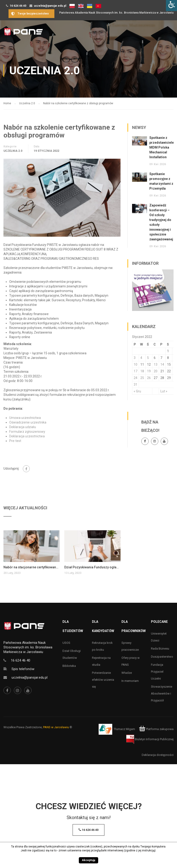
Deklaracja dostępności (158, 755)
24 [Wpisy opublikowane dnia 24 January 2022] (136, 378)
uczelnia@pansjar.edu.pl (50, 6)
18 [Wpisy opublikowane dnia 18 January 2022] (142, 371)
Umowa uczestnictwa (25, 418)
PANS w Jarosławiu (56, 727)
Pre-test (15, 441)
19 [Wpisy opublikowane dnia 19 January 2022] (149, 371)
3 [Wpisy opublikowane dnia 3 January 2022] (135, 358)
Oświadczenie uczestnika (28, 422)
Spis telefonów (23, 669)
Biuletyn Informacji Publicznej (150, 739)
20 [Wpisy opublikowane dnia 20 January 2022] (156, 371)
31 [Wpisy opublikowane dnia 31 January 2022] (136, 385)
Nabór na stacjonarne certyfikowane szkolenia (32, 567)
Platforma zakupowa (156, 729)
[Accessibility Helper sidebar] (171, 6)
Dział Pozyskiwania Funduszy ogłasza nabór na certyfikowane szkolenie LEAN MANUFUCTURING (92, 567)
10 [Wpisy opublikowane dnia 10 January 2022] (136, 364)
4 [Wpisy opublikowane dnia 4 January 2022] (141, 358)
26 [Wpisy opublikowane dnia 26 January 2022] (149, 378)
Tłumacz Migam (124, 729)
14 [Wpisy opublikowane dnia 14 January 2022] (162, 364)
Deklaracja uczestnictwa (27, 436)
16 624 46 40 (18, 6)
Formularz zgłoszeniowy (27, 432)
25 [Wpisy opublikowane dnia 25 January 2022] (142, 378)
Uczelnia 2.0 (13, 151)
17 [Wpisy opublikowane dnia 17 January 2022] (136, 371)
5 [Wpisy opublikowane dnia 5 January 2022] (148, 358)
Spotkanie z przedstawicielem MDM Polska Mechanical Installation (163, 147)
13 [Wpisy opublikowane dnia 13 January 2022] (156, 364)
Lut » (164, 391)
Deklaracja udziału (23, 427)
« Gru (137, 391)
